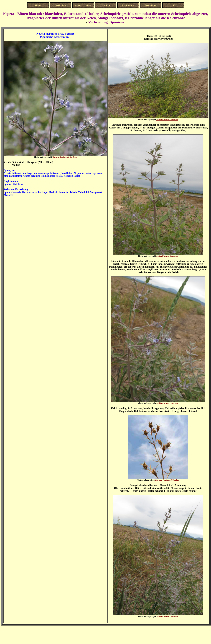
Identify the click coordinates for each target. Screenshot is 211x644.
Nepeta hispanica (47, 34)
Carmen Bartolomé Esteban (65, 157)
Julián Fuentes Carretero (167, 120)
